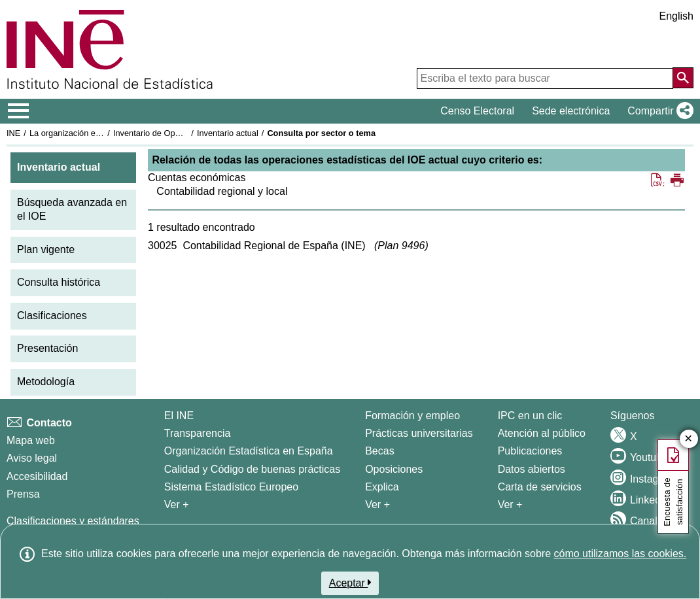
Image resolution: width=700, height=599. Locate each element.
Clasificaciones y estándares (73, 521)
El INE (179, 416)
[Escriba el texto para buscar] (545, 78)
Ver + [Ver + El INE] (177, 505)
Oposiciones (394, 469)
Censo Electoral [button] (477, 111)
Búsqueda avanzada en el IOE (72, 209)
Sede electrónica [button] (571, 111)
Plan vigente (46, 249)
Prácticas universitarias (419, 433)
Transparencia (198, 433)
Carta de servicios (540, 487)
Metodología (46, 382)
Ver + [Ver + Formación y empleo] (377, 505)
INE (13, 133)
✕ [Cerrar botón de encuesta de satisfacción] (689, 439)
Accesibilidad (37, 476)
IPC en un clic (530, 416)
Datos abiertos (532, 469)
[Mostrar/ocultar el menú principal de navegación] (19, 111)
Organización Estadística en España (249, 451)
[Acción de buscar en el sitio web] (683, 78)
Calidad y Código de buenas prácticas (253, 469)
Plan (401, 246)
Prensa (23, 494)
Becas (379, 451)
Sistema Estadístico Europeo (231, 487)
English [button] (676, 16)
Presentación (47, 348)
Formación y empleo (412, 416)
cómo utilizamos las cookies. (620, 554)
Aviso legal (32, 458)
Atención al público (542, 433)
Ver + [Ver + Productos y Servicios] (510, 505)
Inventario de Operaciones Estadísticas (186, 133)
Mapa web (31, 440)
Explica (382, 487)
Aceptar (350, 583)
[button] (658, 111)
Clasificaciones (52, 316)
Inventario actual (228, 133)
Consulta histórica (59, 282)
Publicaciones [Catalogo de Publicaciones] (530, 451)
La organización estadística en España (101, 133)
